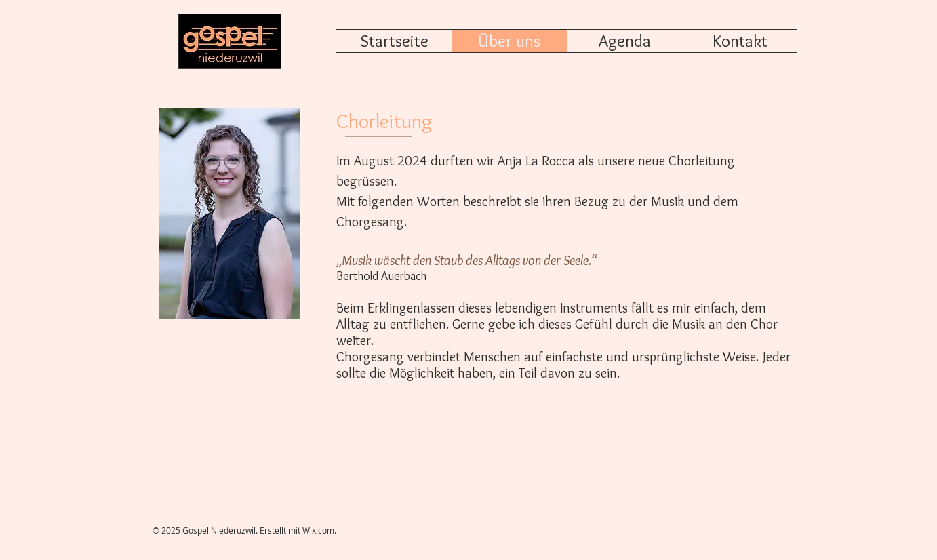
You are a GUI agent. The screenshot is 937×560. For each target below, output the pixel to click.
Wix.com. (319, 530)
